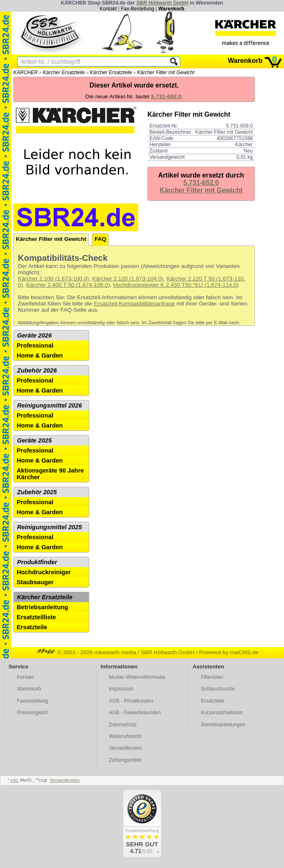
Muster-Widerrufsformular (137, 677)
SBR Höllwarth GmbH (162, 3)
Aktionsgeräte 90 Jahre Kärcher (50, 474)
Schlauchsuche (218, 689)
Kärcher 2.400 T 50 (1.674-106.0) (68, 285)
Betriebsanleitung (42, 607)
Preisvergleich (33, 713)
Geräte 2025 (34, 440)
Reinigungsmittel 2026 (50, 405)
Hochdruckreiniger (44, 572)
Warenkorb (171, 9)
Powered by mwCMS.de (229, 652)
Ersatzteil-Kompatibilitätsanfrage (134, 304)
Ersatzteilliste (36, 617)
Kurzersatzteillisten (222, 713)
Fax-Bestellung (137, 9)
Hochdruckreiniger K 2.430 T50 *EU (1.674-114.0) (176, 285)
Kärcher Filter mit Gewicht (166, 73)
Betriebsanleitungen (223, 725)
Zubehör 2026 (37, 370)
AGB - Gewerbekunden (135, 713)
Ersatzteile (32, 627)
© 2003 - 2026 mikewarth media (86, 652)
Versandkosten (126, 748)
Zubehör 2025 (37, 492)
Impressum (121, 689)
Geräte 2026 (34, 335)
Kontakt (108, 9)
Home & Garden (40, 355)
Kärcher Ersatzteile (64, 73)
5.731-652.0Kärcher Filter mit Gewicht (201, 186)
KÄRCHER (26, 73)
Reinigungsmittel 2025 (50, 527)
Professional (35, 345)
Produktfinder (37, 562)
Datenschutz (123, 725)
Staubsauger (35, 582)
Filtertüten (212, 677)
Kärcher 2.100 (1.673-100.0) (54, 279)
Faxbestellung (33, 701)
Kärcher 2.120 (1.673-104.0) (128, 279)
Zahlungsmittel (125, 760)
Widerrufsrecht (125, 736)
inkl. (15, 780)
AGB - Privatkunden (131, 701)
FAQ (100, 239)
